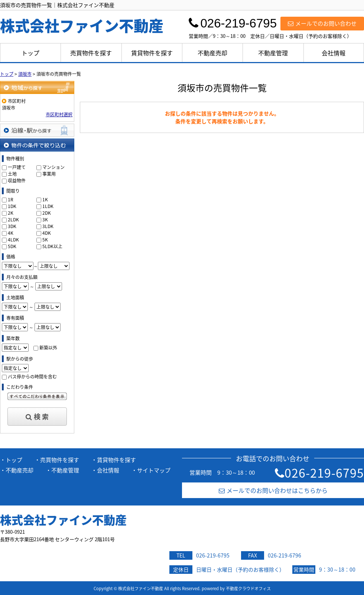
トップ (30, 53)
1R (11, 199)
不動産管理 (273, 53)
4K (11, 233)
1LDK (48, 206)
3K (45, 220)
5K (45, 240)
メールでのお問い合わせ (322, 23)
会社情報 (334, 53)
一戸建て (17, 167)
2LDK (13, 220)
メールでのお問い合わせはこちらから (273, 490)
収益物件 (17, 181)
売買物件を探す (91, 53)
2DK (47, 213)
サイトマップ (154, 470)
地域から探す (37, 87)
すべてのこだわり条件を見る (37, 396)
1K (45, 199)
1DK (12, 206)
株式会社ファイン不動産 (63, 520)
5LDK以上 (52, 246)
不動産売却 (212, 53)
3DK (12, 226)
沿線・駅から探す (37, 130)
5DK (12, 246)
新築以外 (48, 348)
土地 (12, 174)
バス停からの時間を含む (32, 377)
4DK (47, 233)
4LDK (13, 240)
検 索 (37, 417)
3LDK (48, 226)
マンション (53, 167)
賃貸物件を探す (152, 53)
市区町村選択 (59, 114)
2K (11, 213)
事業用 (49, 174)
